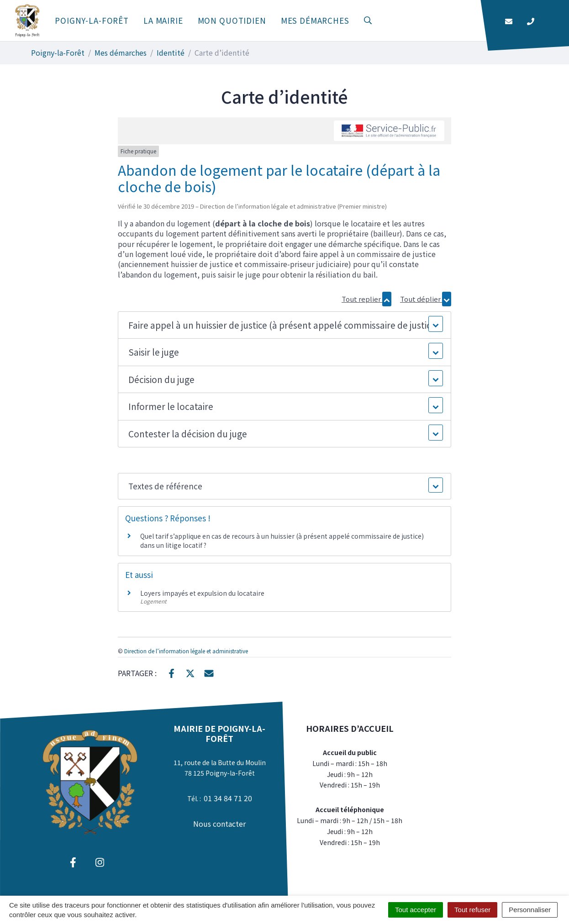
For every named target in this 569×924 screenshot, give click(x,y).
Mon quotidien (232, 20)
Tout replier (366, 299)
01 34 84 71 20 (228, 798)
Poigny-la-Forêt (92, 20)
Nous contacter (219, 824)
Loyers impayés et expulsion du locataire (202, 593)
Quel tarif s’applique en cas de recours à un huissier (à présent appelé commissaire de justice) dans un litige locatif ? (282, 541)
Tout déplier (426, 299)
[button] (284, 325)
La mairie (163, 20)
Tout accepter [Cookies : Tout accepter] (416, 910)
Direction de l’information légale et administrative (186, 651)
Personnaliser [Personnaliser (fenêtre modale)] (530, 910)
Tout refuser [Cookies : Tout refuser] (472, 910)
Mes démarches (315, 20)
